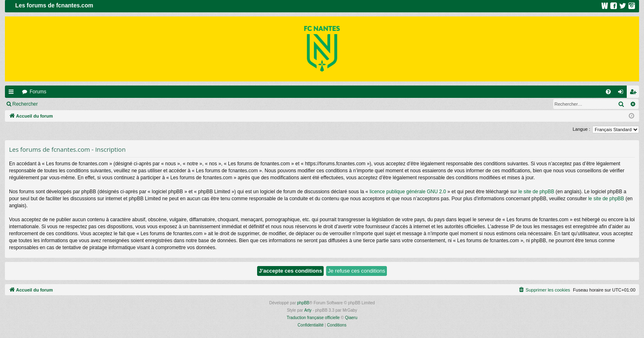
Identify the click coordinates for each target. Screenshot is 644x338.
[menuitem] (608, 92)
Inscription (97, 104)
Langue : (581, 129)
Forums (38, 92)
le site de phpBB (536, 192)
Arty (308, 310)
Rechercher (25, 104)
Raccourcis (13, 93)
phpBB (303, 303)
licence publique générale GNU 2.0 (408, 192)
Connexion (61, 104)
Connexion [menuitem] (622, 93)
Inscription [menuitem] (635, 93)
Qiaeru (351, 318)
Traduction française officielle (313, 318)
